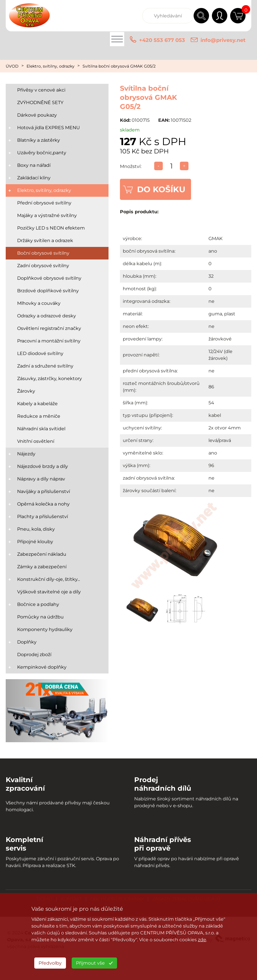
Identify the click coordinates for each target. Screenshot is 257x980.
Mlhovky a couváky (39, 303)
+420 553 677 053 (162, 40)
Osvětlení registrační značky (49, 328)
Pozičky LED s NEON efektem (51, 228)
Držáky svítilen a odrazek (45, 241)
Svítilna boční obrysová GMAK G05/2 (119, 66)
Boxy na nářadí (34, 165)
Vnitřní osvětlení (36, 441)
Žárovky (26, 391)
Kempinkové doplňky (42, 667)
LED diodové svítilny (40, 353)
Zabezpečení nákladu (42, 554)
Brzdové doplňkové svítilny (48, 291)
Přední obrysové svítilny (44, 203)
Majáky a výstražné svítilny (47, 215)
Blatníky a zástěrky (39, 140)
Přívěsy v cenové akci (41, 90)
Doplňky (27, 642)
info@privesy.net (223, 40)
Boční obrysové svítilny (43, 253)
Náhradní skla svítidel (41, 429)
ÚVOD (12, 66)
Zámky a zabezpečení (42, 567)
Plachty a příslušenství (43, 517)
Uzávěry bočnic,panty (42, 153)
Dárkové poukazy (37, 115)
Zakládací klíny (34, 178)
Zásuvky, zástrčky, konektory (50, 379)
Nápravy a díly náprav (41, 479)
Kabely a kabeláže (37, 404)
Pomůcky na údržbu (40, 617)
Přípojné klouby (35, 542)
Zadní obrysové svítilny (43, 266)
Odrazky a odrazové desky (47, 316)
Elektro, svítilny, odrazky (51, 66)
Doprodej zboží (34, 655)
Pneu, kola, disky (36, 529)
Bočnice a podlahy (38, 604)
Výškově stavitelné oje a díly (49, 592)
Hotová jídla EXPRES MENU (49, 128)
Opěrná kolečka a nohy (43, 504)
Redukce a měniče (39, 416)
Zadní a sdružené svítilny (45, 366)
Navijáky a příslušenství (44, 491)
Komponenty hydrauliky (45, 629)
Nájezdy (26, 454)
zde (202, 940)
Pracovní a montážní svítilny (49, 341)
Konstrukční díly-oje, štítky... (49, 579)
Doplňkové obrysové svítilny (49, 278)
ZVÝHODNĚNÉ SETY (40, 103)
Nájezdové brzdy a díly (43, 466)
